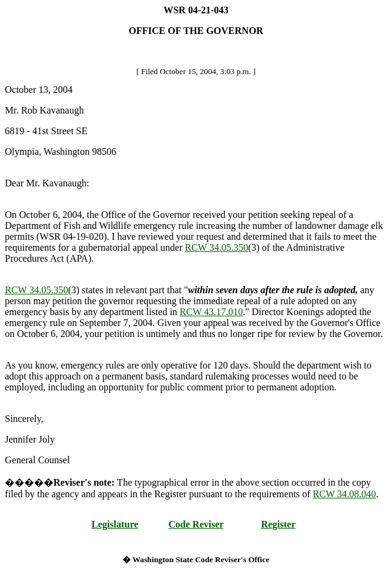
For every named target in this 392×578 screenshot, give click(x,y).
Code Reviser (196, 524)
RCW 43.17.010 (211, 312)
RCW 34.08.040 (344, 494)
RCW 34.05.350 (217, 247)
